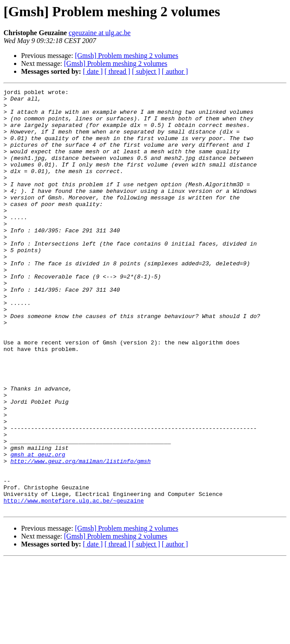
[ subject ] (146, 71)
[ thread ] (117, 71)
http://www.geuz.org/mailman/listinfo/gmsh (81, 536)
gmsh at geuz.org (38, 528)
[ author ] (175, 71)
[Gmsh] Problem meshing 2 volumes (127, 56)
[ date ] (93, 71)
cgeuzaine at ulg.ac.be (99, 33)
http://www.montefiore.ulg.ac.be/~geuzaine (74, 583)
